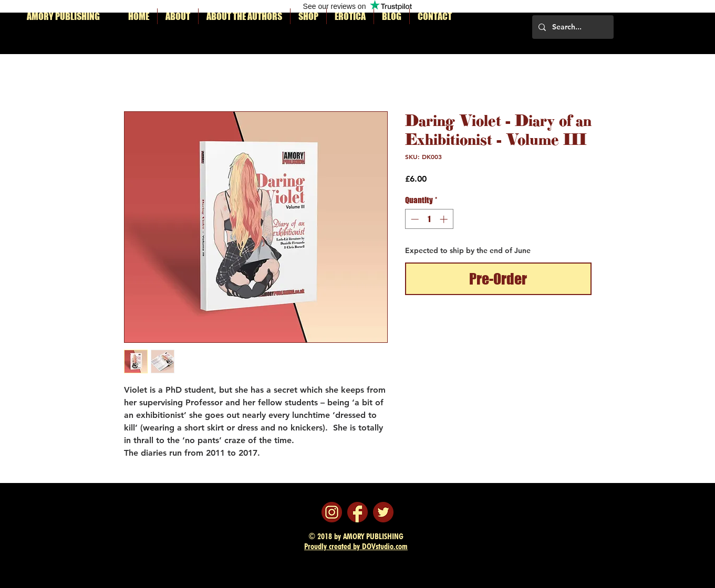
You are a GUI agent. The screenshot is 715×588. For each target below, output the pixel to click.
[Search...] (572, 27)
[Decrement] (414, 219)
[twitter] (383, 512)
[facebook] (357, 512)
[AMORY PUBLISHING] (70, 17)
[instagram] (332, 512)
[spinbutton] (429, 219)
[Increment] (445, 219)
